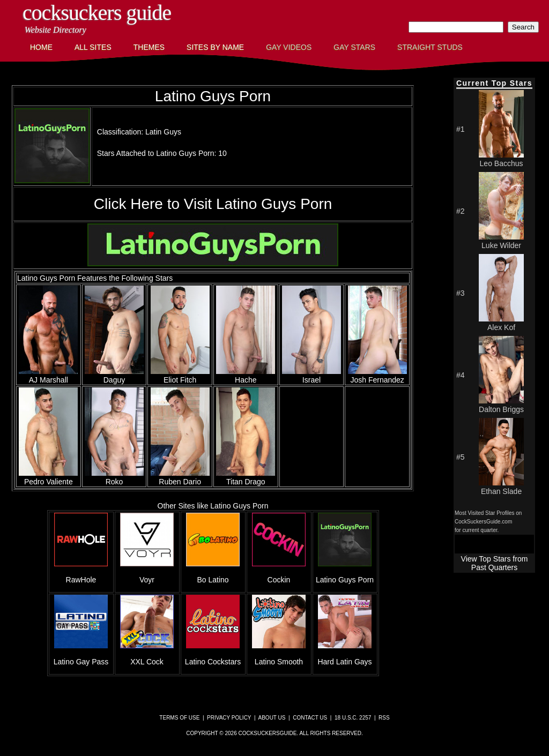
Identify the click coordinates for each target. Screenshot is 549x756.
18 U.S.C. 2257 (353, 718)
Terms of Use (179, 718)
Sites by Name (215, 47)
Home (41, 47)
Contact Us (310, 718)
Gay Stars (354, 47)
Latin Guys (163, 132)
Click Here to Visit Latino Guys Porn (213, 204)
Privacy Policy (229, 718)
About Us (272, 718)
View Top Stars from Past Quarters (495, 563)
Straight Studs (430, 47)
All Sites (93, 47)
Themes (149, 47)
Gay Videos (289, 47)
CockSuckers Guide (97, 13)
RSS (384, 718)
